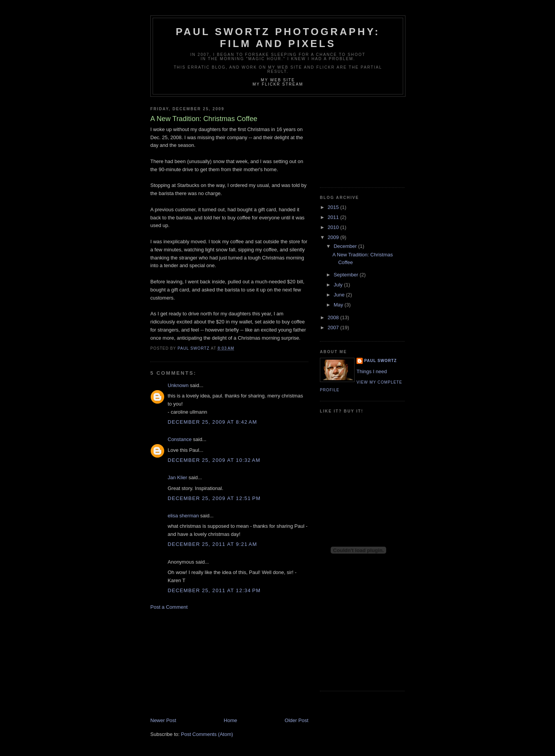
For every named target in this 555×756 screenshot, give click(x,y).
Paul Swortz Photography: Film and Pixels (278, 38)
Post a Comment (169, 607)
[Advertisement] (208, 663)
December (346, 246)
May (339, 305)
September (347, 275)
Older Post (297, 720)
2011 (334, 217)
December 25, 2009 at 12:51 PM (214, 498)
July (339, 285)
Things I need (372, 371)
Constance (180, 439)
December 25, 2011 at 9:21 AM (212, 544)
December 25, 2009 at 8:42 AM (212, 422)
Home (231, 720)
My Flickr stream (278, 84)
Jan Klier (177, 477)
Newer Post (163, 720)
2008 (334, 317)
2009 (334, 237)
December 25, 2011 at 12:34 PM (214, 590)
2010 (334, 227)
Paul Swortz (380, 361)
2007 (334, 327)
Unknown (178, 385)
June (340, 295)
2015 (334, 207)
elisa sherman (183, 516)
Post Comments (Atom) (207, 734)
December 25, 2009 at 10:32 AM (214, 460)
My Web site (278, 80)
